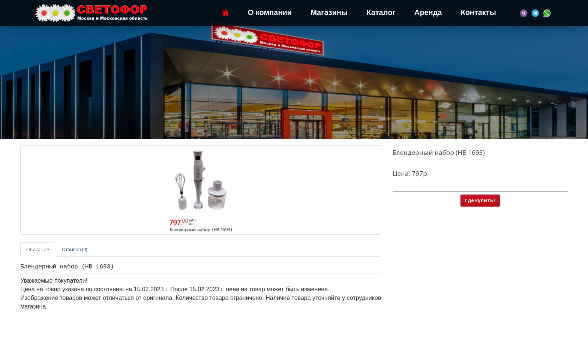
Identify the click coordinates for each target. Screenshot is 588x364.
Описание (38, 249)
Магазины (329, 12)
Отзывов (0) (74, 249)
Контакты (478, 12)
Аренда (428, 12)
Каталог (381, 12)
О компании (270, 12)
